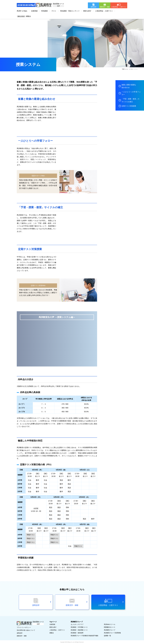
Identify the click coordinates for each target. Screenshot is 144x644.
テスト (54, 11)
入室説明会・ (57, 630)
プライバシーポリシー (24, 627)
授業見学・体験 (22, 636)
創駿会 (24, 16)
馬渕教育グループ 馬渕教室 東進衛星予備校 (84, 636)
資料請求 (20, 633)
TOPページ (125, 69)
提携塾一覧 (107, 636)
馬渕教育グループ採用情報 (112, 633)
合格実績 (34, 11)
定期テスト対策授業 (129, 106)
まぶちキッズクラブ (77, 624)
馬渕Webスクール (110, 624)
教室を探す (87, 11)
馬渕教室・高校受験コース (79, 630)
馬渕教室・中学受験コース (79, 627)
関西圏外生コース (110, 627)
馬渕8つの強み (22, 11)
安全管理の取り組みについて (26, 630)
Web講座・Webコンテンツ (70, 11)
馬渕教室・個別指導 (77, 633)
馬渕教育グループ (110, 630)
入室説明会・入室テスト (104, 11)
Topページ (53, 622)
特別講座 (44, 11)
